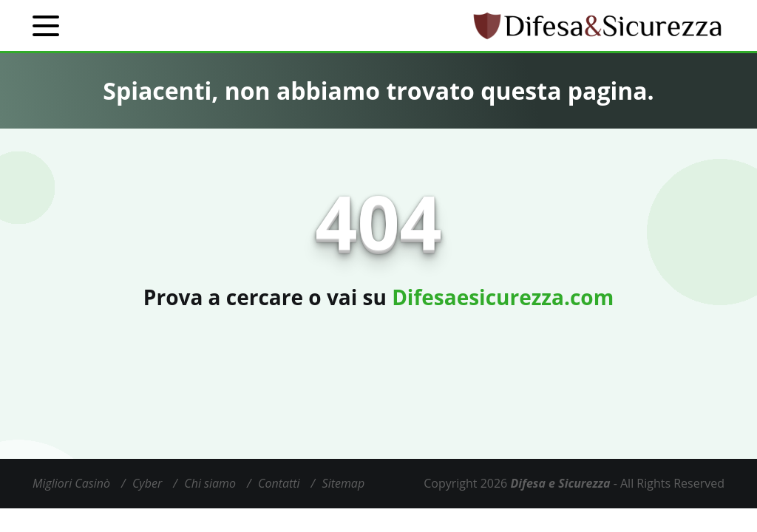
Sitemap (344, 483)
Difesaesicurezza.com (503, 297)
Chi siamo (210, 483)
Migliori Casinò (71, 483)
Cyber (147, 483)
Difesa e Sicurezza (560, 483)
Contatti (279, 483)
